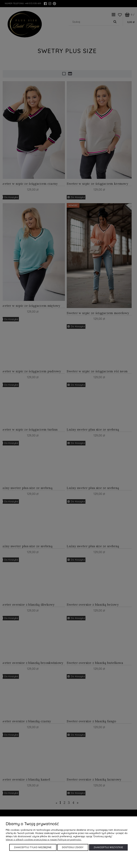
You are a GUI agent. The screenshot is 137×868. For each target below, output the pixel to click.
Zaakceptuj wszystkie (108, 847)
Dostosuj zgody (73, 847)
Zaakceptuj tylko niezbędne (33, 847)
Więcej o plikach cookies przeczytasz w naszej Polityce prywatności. (44, 840)
